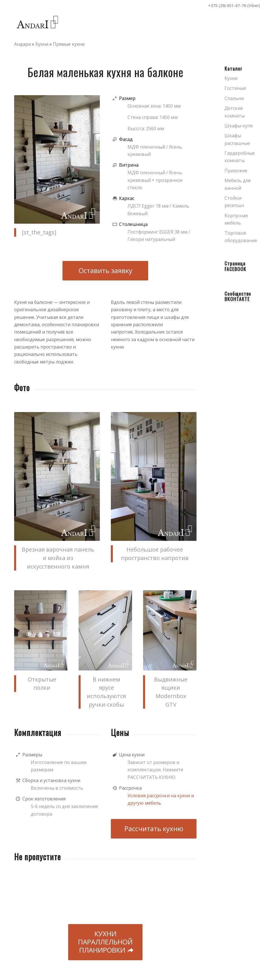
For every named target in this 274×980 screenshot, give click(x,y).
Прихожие (236, 171)
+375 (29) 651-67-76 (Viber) (234, 6)
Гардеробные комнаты (240, 157)
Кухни (42, 44)
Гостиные (235, 88)
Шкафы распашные (237, 139)
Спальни (234, 98)
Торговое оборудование (241, 237)
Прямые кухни (69, 44)
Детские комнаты (235, 112)
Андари (22, 44)
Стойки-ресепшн (234, 202)
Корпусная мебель (236, 219)
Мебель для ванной (238, 184)
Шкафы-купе (239, 126)
